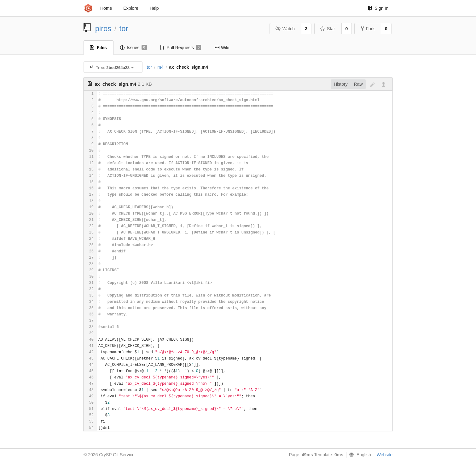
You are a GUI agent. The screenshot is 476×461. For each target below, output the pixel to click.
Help (154, 8)
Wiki (222, 48)
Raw (358, 84)
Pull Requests (181, 48)
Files (99, 48)
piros (103, 29)
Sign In (378, 8)
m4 (160, 67)
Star (328, 29)
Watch (285, 29)
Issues (134, 48)
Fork (368, 29)
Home (106, 8)
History (341, 84)
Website (385, 455)
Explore (131, 8)
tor (124, 29)
